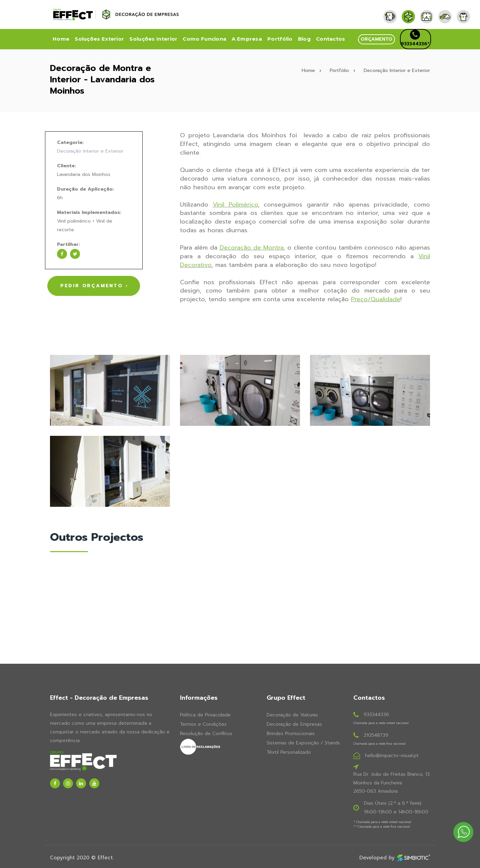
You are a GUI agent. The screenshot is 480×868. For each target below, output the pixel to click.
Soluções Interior (153, 39)
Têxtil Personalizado (289, 752)
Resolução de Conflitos (206, 733)
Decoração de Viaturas (292, 714)
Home (61, 39)
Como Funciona (204, 39)
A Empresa (247, 39)
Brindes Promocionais (291, 733)
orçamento (376, 39)
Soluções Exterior (99, 39)
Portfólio (280, 39)
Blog (304, 39)
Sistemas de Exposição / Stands (303, 742)
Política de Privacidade (205, 714)
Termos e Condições (203, 724)
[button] (376, 39)
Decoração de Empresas (294, 724)
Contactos (331, 39)
